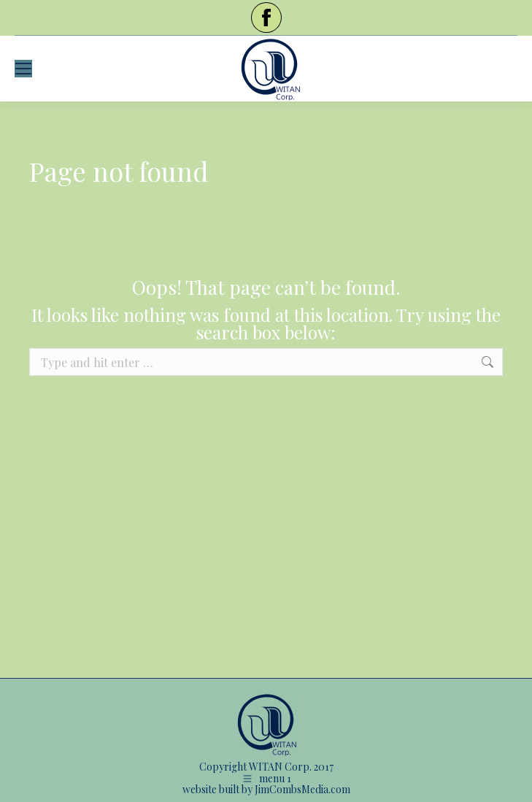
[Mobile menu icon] (23, 69)
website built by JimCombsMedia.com (266, 789)
